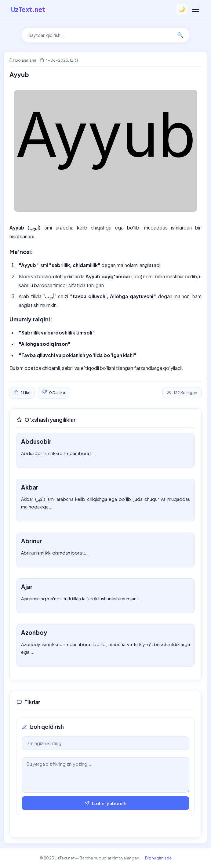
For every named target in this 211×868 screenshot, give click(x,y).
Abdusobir (36, 441)
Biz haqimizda (158, 858)
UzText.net (28, 9)
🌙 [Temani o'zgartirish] (182, 9)
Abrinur (31, 541)
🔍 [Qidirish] (180, 35)
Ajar (27, 587)
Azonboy (34, 632)
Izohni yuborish (105, 803)
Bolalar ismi (26, 60)
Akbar (30, 487)
